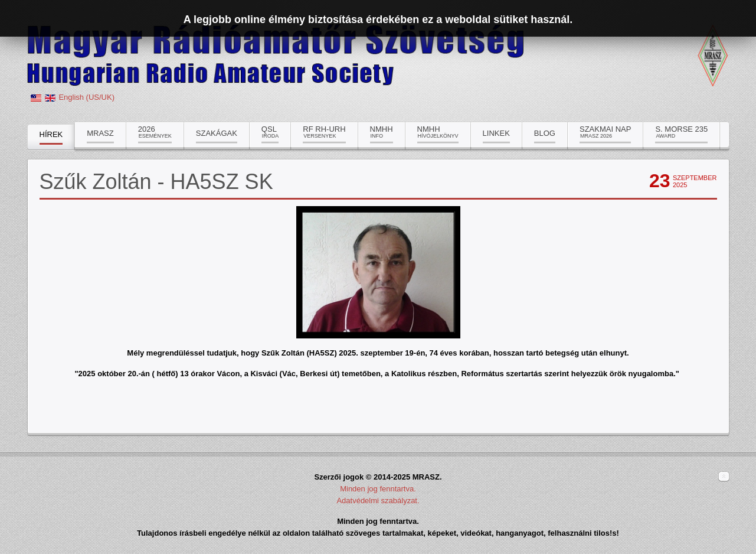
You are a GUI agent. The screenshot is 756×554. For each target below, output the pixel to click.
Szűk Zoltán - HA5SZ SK (156, 182)
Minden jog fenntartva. (378, 489)
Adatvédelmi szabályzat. (378, 501)
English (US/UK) (86, 97)
